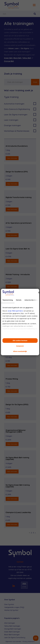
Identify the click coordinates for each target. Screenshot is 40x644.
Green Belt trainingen (12, 632)
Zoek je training (13, 74)
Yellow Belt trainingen (12, 626)
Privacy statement (29, 641)
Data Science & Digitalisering (20, 109)
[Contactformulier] (36, 638)
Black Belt (17, 58)
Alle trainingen (10, 623)
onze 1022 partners (15, 311)
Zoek (35, 82)
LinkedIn (19, 575)
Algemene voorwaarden (14, 641)
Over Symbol (9, 604)
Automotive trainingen (20, 104)
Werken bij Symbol (11, 610)
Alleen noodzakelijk (20, 351)
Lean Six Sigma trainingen (20, 114)
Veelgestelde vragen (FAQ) (14, 607)
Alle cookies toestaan (20, 341)
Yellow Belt (27, 58)
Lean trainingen (20, 120)
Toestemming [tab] (8, 300)
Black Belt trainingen (12, 635)
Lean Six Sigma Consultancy (15, 637)
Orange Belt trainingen (13, 629)
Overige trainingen (20, 125)
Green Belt (8, 58)
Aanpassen (20, 346)
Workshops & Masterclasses (20, 131)
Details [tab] (19, 300)
